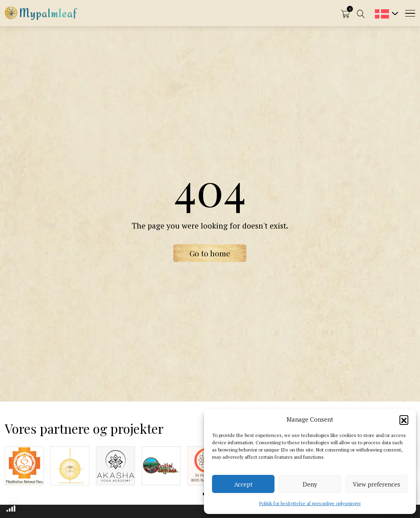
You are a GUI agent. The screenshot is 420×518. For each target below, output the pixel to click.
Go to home (210, 253)
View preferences (376, 484)
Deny (310, 484)
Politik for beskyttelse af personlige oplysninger (310, 503)
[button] (404, 420)
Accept (243, 484)
